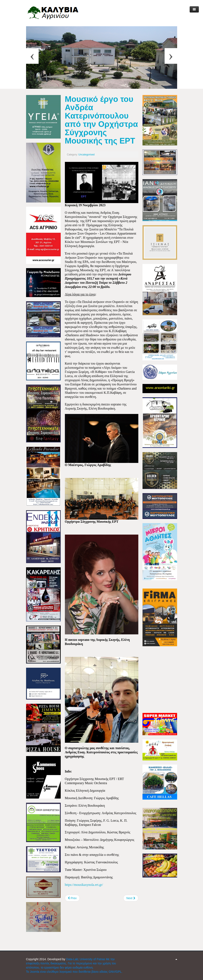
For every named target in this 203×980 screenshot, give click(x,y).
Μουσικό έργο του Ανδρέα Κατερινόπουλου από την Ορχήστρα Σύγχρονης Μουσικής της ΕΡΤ (101, 120)
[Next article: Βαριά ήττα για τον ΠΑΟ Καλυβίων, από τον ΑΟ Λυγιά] (131, 898)
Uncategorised (86, 155)
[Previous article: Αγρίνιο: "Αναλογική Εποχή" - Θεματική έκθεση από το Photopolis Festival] (72, 898)
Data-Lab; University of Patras (86, 959)
